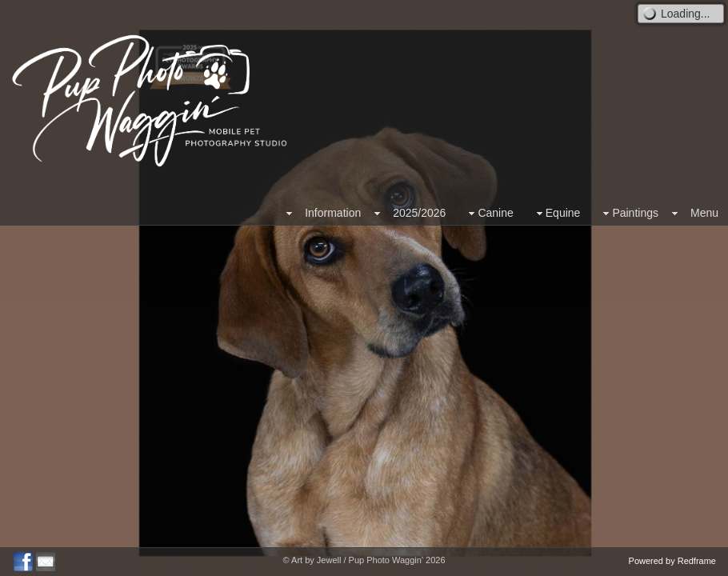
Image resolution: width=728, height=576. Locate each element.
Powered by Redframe (672, 561)
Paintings (629, 213)
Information (333, 213)
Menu (704, 213)
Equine (557, 213)
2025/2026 (419, 213)
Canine (489, 213)
